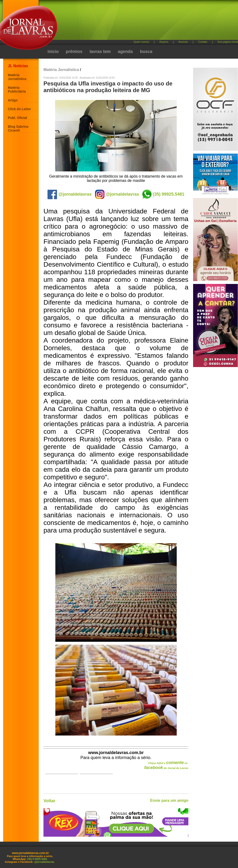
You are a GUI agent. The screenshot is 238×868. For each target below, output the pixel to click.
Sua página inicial (228, 42)
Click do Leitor (19, 109)
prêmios (74, 52)
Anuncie (183, 42)
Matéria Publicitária (17, 90)
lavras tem (100, 52)
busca (146, 52)
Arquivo (164, 42)
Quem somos (141, 42)
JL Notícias (18, 66)
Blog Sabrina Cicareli (18, 128)
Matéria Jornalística (17, 77)
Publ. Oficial (17, 118)
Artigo (13, 100)
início (53, 52)
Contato (203, 42)
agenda (125, 52)
